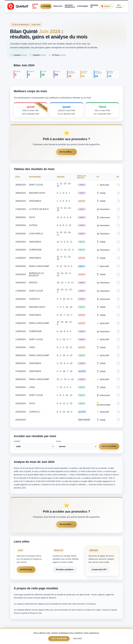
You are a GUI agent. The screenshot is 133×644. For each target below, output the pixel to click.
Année (17, 439)
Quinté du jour (35, 6)
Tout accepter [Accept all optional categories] (59, 639)
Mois (59, 439)
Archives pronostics (70, 6)
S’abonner (46, 6)
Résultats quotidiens (65, 568)
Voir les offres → (66, 153)
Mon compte (120, 6)
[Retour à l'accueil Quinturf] (18, 6)
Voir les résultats (109, 444)
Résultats (58, 6)
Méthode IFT (94, 6)
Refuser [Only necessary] (78, 639)
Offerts (108, 6)
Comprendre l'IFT (99, 568)
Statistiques (83, 6)
